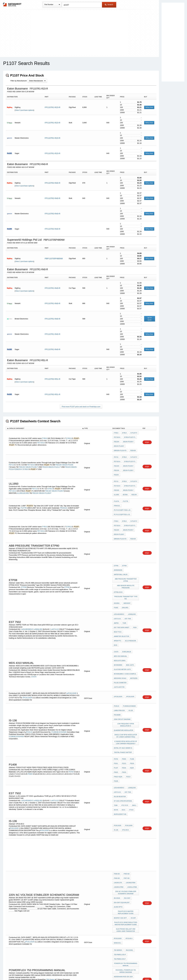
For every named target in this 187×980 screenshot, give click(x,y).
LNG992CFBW (119, 805)
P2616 (131, 702)
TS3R (124, 585)
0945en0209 (133, 541)
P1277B (24, 492)
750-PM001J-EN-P (120, 867)
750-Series (50, 887)
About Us (142, 971)
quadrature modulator (124, 674)
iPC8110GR (30, 855)
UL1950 (20, 482)
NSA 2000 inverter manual (124, 906)
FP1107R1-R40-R (52, 288)
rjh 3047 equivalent (122, 821)
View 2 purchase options (24, 261)
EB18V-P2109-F (128, 440)
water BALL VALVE (121, 545)
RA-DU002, (129, 863)
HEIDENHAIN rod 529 (121, 903)
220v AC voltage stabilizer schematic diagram (126, 813)
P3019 (123, 709)
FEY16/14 (41, 441)
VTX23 (130, 736)
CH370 (34, 629)
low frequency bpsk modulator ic (126, 670)
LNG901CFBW (131, 805)
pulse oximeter (120, 633)
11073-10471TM (119, 636)
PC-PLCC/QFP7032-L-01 (122, 496)
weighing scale (120, 629)
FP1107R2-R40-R (52, 183)
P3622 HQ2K (133, 709)
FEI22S (45, 460)
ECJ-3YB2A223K (130, 599)
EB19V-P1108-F (119, 443)
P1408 (131, 698)
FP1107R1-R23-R (52, 107)
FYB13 (45, 436)
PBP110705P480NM (54, 258)
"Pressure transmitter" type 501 (126, 564)
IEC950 (26, 482)
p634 (134, 589)
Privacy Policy (68, 971)
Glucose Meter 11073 (122, 622)
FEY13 (11, 458)
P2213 (123, 702)
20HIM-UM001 (119, 899)
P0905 (30, 709)
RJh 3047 (127, 818)
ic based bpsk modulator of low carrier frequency (126, 685)
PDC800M (117, 661)
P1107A (116, 489)
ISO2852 (117, 569)
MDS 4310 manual (120, 612)
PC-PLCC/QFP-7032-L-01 (122, 492)
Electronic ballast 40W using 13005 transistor (126, 844)
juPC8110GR (71, 642)
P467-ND (117, 801)
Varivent (126, 569)
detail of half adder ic (123, 689)
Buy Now (149, 107)
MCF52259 (133, 629)
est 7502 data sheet (122, 589)
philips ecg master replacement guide (126, 829)
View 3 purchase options (24, 110)
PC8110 (29, 676)
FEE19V (22, 460)
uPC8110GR (118, 645)
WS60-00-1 (118, 856)
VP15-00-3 (125, 754)
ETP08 (24, 557)
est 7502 (127, 582)
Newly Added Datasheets (51, 971)
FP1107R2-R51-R (52, 379)
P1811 (116, 702)
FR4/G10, (64, 492)
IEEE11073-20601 (120, 615)
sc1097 (133, 834)
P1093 (135, 569)
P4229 (123, 712)
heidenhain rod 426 (121, 889)
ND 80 (116, 736)
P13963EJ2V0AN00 (59, 676)
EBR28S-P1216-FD (120, 447)
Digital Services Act (119, 971)
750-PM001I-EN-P (120, 870)
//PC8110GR (27, 646)
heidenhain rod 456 (121, 910)
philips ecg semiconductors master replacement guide (126, 838)
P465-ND (126, 798)
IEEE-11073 (118, 619)
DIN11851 (117, 572)
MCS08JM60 (133, 615)
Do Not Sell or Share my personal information (92, 971)
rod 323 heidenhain (121, 892)
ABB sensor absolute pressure (126, 555)
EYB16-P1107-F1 (129, 436)
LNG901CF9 (127, 801)
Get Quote (150, 319)
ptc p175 (124, 732)
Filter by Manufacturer (19, 81)
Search (109, 5)
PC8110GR (14, 752)
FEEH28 (132, 447)
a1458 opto (118, 825)
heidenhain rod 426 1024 (123, 885)
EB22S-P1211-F (55, 460)
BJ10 (116, 603)
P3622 (116, 709)
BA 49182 (117, 818)
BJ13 (123, 736)
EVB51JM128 (126, 608)
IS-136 (130, 658)
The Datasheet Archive (12, 5)
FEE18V (117, 440)
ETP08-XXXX (118, 560)
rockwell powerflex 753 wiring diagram (126, 881)
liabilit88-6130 (119, 658)
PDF (147, 440)
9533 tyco (118, 592)
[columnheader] (43, 429)
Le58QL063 (38, 589)
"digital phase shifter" (123, 693)
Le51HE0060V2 (27, 589)
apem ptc (118, 599)
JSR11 (133, 732)
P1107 (116, 705)
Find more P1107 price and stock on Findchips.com (81, 407)
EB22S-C (19, 462)
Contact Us (132, 971)
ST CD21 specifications (123, 729)
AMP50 (116, 585)
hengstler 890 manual (123, 896)
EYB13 (69, 436)
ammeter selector (121, 596)
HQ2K (131, 705)
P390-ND (117, 798)
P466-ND (135, 798)
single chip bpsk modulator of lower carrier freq (126, 679)
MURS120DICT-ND (120, 739)
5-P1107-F (133, 433)
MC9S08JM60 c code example (125, 626)
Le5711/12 (55, 589)
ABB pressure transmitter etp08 (126, 549)
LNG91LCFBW (119, 808)
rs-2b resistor (120, 725)
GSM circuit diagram (122, 665)
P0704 (71, 707)
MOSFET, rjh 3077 (120, 834)
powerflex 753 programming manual (126, 875)
